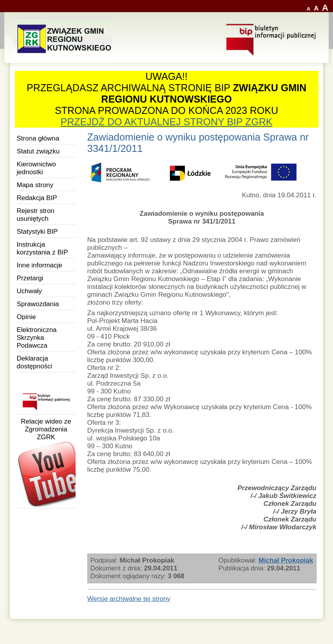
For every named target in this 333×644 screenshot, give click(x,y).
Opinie (26, 317)
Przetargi (30, 278)
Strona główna (38, 138)
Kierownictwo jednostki (36, 168)
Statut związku (38, 151)
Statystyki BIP (37, 232)
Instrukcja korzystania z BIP (43, 248)
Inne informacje (40, 265)
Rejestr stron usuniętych (36, 215)
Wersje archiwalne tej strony (129, 599)
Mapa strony (35, 185)
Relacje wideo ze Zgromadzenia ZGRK (46, 462)
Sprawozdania (38, 304)
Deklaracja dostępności (35, 362)
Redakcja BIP (37, 198)
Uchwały (29, 291)
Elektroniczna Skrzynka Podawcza (37, 338)
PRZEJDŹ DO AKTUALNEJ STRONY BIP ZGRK (167, 122)
